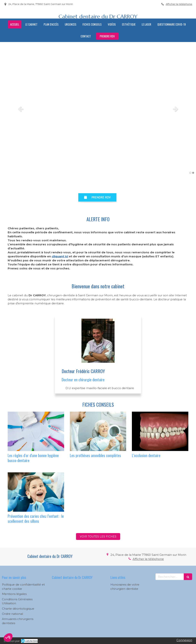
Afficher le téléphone (179, 4)
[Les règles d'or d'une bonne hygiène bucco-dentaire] (36, 431)
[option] (98, 109)
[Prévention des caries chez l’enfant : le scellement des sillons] (36, 492)
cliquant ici (60, 256)
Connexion (184, 640)
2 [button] (193, 173)
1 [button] (190, 173)
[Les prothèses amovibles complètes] (98, 431)
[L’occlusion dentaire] (160, 431)
